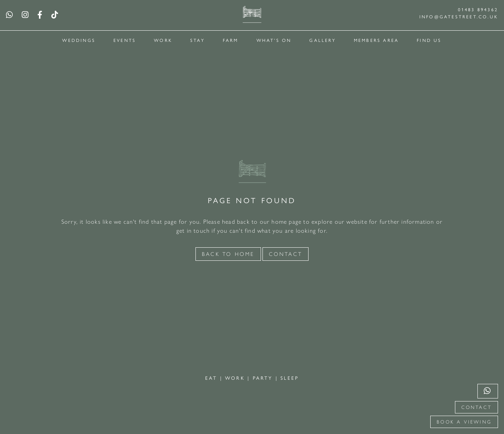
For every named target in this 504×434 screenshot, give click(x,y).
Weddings (79, 40)
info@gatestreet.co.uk (459, 16)
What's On (274, 40)
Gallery (322, 40)
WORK (236, 378)
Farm (231, 40)
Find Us (429, 40)
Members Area (376, 40)
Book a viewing (464, 422)
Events (125, 40)
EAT (213, 378)
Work (163, 40)
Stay (198, 40)
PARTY (264, 378)
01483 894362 (478, 9)
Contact (476, 407)
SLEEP (290, 378)
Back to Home (228, 254)
